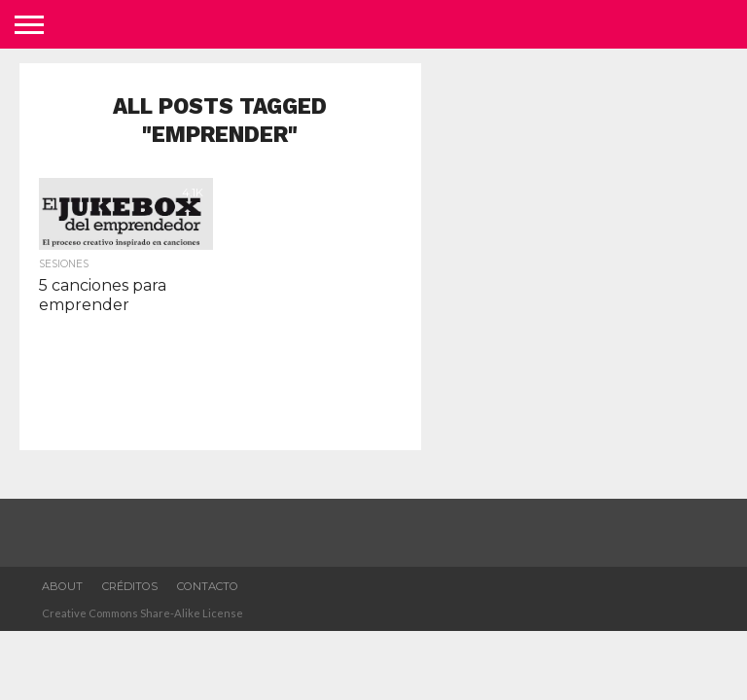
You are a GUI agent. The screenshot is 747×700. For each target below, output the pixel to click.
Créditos (130, 586)
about (62, 586)
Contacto (208, 586)
